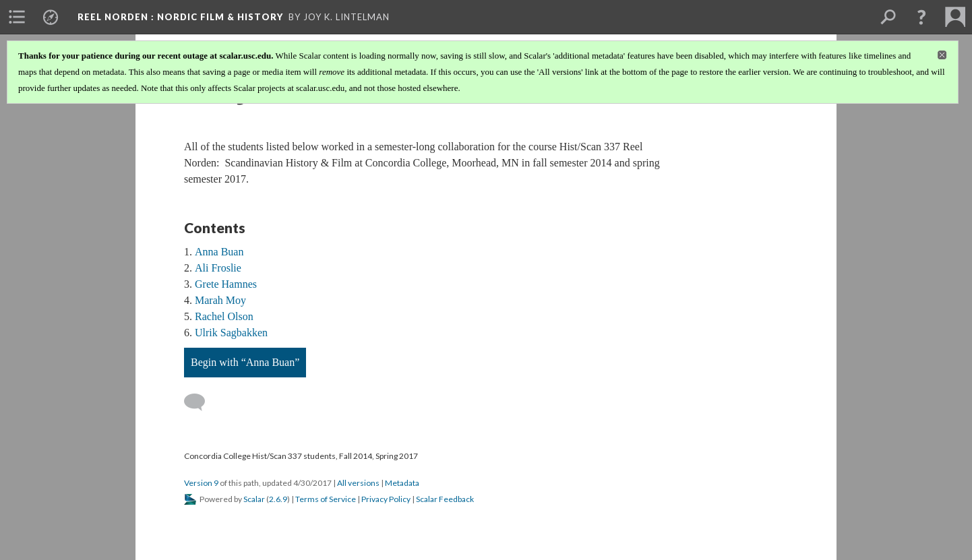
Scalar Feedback (445, 499)
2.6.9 (278, 499)
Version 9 (201, 483)
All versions (358, 483)
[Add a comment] (201, 402)
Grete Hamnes (226, 284)
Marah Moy (220, 300)
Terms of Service (326, 499)
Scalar (254, 499)
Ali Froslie (218, 268)
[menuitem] (17, 17)
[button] (921, 17)
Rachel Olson (224, 316)
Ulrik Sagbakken (231, 333)
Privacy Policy (386, 499)
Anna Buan (219, 252)
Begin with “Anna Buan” (245, 362)
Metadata (402, 483)
